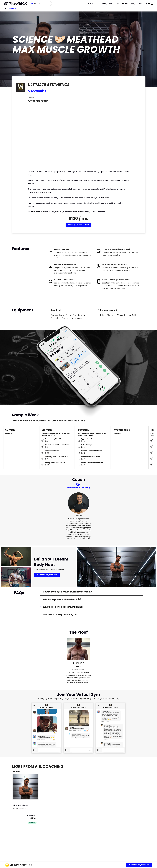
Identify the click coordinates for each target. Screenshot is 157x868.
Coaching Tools (105, 3)
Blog (133, 3)
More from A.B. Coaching (79, 488)
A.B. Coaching (37, 91)
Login (141, 3)
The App (91, 3)
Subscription (32, 816)
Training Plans (122, 3)
